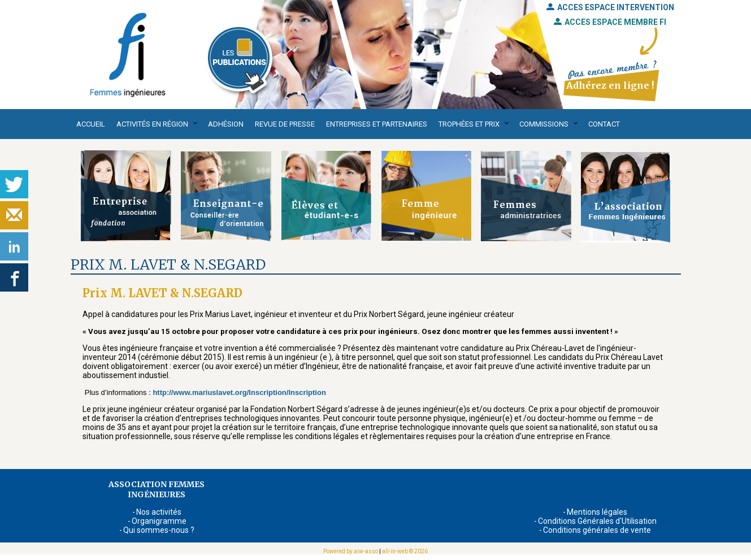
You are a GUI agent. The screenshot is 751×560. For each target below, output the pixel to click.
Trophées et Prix (469, 124)
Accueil (91, 124)
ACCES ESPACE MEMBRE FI (610, 22)
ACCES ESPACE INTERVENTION (610, 7)
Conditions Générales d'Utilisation (597, 521)
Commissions (544, 124)
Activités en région (152, 124)
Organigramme (159, 521)
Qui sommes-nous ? (159, 530)
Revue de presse (285, 124)
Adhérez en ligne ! (610, 85)
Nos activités (159, 512)
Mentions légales (597, 512)
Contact (604, 124)
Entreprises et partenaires (377, 124)
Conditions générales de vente (597, 530)
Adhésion (226, 124)
